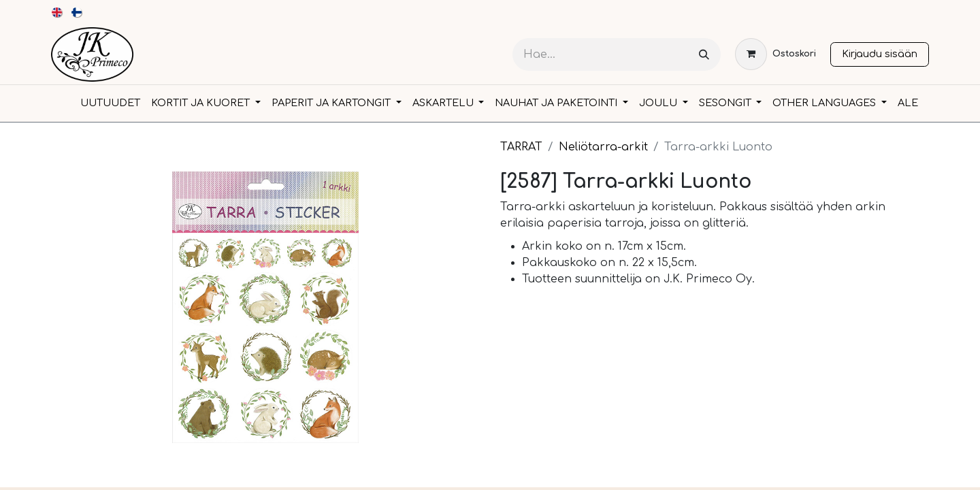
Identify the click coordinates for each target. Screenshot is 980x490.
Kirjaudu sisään (880, 54)
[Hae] (704, 55)
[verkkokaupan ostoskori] (775, 54)
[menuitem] (58, 12)
